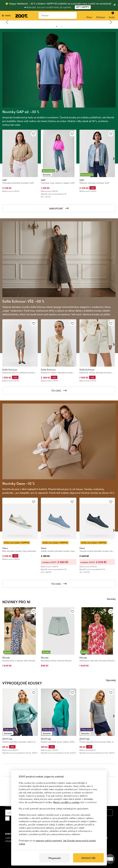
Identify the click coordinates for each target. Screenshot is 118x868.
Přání (89, 16)
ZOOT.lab (7, 739)
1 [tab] (57, 26)
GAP (5, 180)
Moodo (6, 658)
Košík (112, 15)
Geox (5, 548)
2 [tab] (61, 26)
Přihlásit (101, 16)
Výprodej (111, 680)
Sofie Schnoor (10, 370)
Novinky (111, 599)
